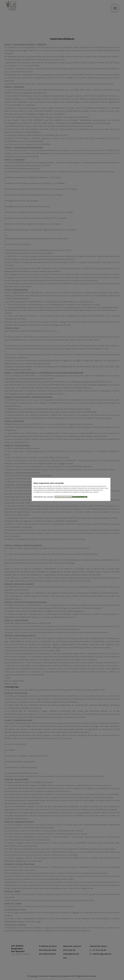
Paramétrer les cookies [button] (44, 497)
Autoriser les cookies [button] (80, 497)
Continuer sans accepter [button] (64, 497)
